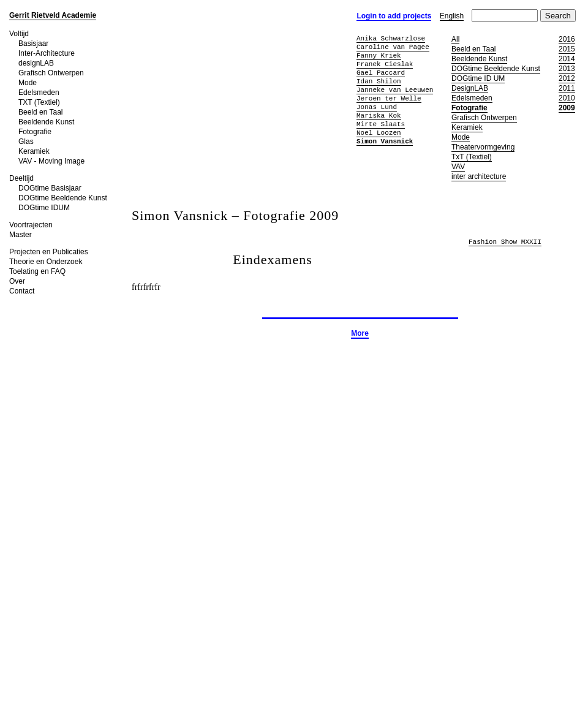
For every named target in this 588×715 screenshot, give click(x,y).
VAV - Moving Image (51, 161)
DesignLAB (470, 88)
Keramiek (34, 151)
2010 (567, 98)
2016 (567, 39)
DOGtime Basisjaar (50, 188)
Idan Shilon (379, 81)
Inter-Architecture (47, 53)
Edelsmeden (39, 93)
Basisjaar (33, 44)
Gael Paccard (381, 73)
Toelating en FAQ (37, 271)
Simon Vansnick (385, 141)
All (455, 39)
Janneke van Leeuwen (395, 90)
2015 (567, 49)
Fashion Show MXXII (505, 242)
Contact (22, 291)
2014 (567, 59)
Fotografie (35, 132)
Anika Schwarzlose (391, 38)
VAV (458, 167)
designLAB (36, 63)
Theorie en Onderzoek (46, 262)
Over (17, 281)
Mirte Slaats (381, 124)
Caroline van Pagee (393, 47)
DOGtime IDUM (44, 208)
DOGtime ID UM (478, 78)
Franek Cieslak (385, 64)
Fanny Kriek (379, 55)
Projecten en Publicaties (49, 252)
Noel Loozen (379, 133)
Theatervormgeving (483, 147)
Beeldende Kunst (46, 122)
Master (21, 235)
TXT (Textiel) (39, 102)
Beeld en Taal (41, 112)
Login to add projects (394, 16)
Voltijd (19, 34)
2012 (567, 78)
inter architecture (479, 176)
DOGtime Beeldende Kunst (63, 198)
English (452, 16)
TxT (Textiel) (472, 157)
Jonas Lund (377, 107)
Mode (28, 83)
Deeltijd (21, 178)
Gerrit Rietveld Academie (53, 15)
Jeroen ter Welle (389, 98)
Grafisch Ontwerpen (51, 73)
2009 (567, 108)
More (360, 333)
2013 (567, 69)
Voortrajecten (31, 225)
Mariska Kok (379, 115)
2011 (567, 88)
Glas (26, 142)
